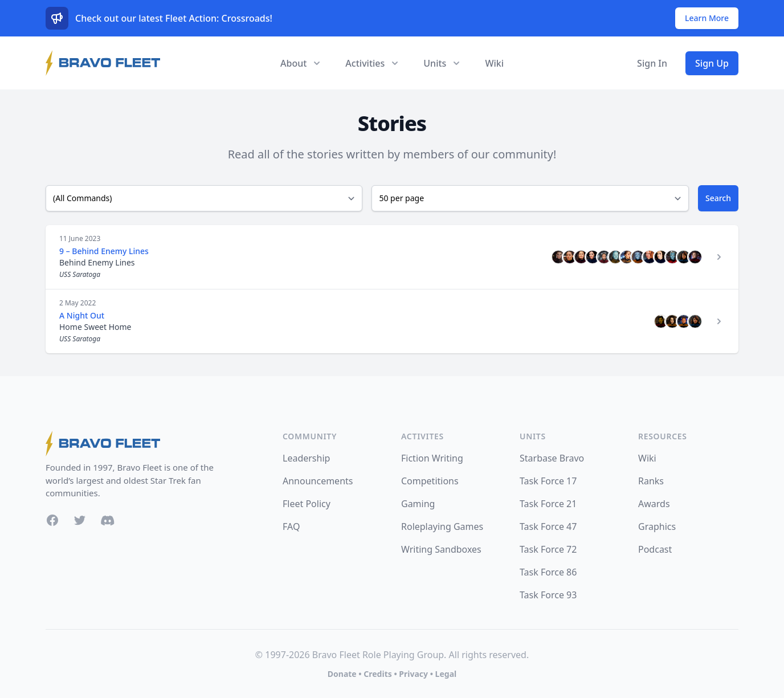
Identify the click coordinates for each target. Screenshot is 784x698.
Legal (446, 674)
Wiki (494, 63)
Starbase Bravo (552, 458)
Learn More (707, 18)
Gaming (418, 504)
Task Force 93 (548, 595)
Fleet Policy (307, 504)
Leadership (306, 458)
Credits (377, 674)
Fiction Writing (432, 458)
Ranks (651, 481)
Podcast (655, 549)
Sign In (652, 63)
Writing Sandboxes (441, 549)
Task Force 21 (548, 504)
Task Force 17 (548, 481)
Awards (654, 504)
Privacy (413, 674)
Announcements (318, 481)
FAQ (291, 526)
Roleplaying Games (442, 526)
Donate (342, 674)
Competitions (430, 481)
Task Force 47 (548, 526)
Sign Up (712, 63)
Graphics (657, 526)
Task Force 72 (548, 549)
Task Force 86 (548, 572)
